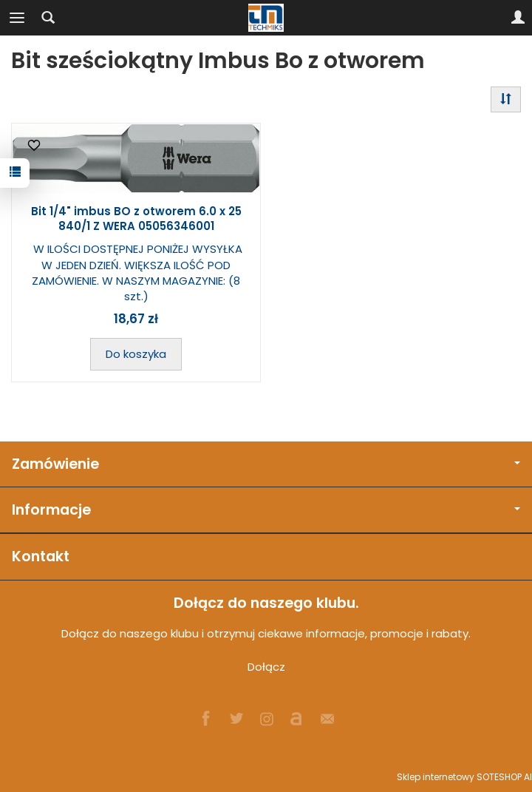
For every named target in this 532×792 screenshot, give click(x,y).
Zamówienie (266, 464)
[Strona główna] (266, 18)
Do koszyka (136, 354)
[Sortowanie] (506, 99)
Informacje (266, 510)
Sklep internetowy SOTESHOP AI (464, 777)
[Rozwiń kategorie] (17, 18)
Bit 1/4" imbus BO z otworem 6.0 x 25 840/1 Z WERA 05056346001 (136, 219)
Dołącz (266, 667)
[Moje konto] (518, 18)
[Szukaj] (48, 18)
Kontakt (41, 556)
